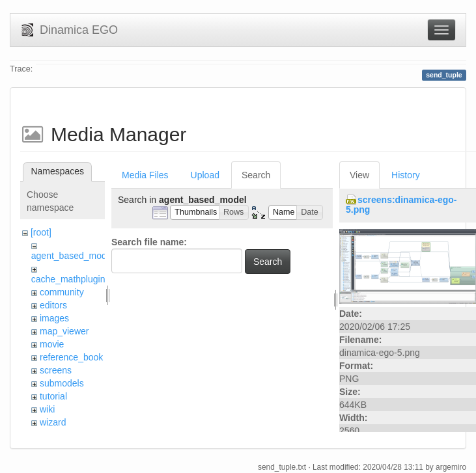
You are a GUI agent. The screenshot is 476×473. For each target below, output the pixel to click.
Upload (205, 175)
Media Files (145, 175)
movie (52, 344)
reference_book (71, 357)
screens (56, 370)
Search (256, 175)
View (359, 175)
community (62, 292)
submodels (62, 383)
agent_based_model (73, 256)
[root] (41, 232)
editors (53, 305)
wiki (47, 409)
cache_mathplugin (68, 279)
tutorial (53, 396)
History (406, 175)
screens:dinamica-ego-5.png (401, 205)
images (54, 318)
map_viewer (64, 331)
